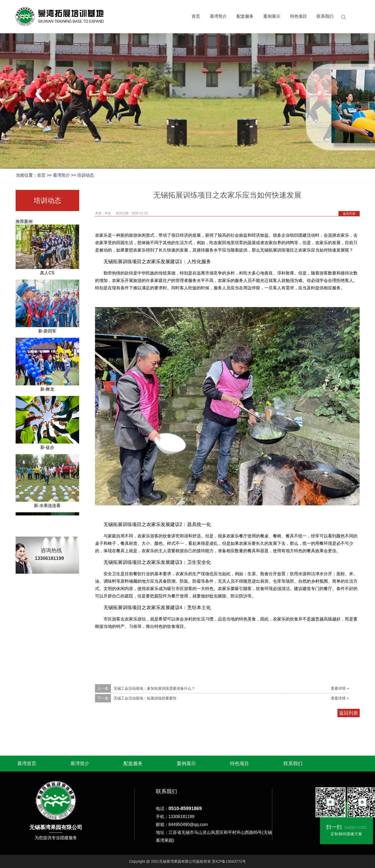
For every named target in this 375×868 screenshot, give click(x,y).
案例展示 (272, 16)
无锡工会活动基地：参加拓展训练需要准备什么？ (154, 688)
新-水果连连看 (47, 506)
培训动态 (85, 175)
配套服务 (245, 16)
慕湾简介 (218, 16)
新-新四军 (47, 332)
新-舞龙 (47, 390)
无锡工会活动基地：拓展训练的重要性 (145, 698)
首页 (196, 16)
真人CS (47, 274)
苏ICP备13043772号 (229, 861)
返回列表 (349, 214)
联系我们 (325, 16)
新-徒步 (47, 448)
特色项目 (299, 16)
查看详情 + (340, 688)
